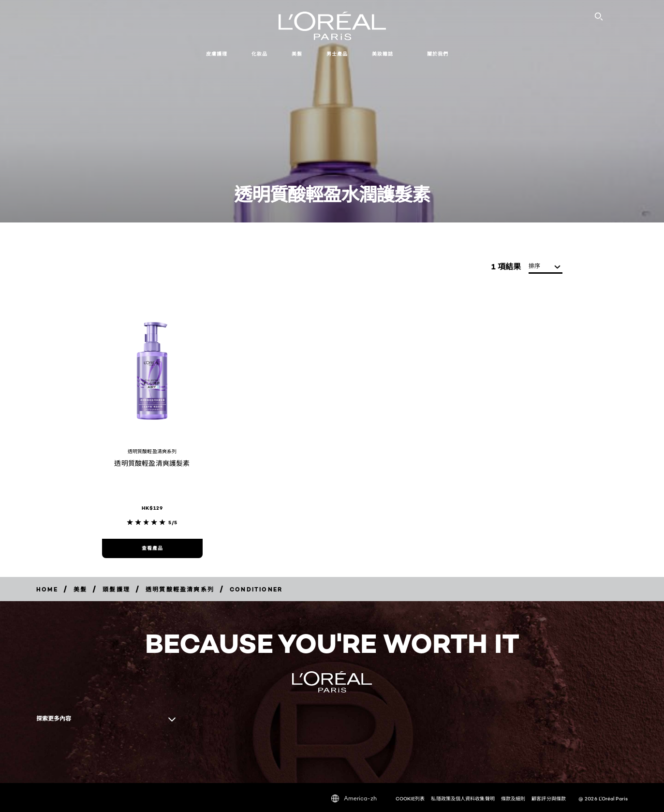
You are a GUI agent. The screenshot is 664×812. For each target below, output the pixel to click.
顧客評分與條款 (549, 798)
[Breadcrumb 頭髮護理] (116, 589)
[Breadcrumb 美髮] (80, 589)
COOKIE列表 (410, 798)
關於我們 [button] (438, 54)
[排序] (546, 267)
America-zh (354, 798)
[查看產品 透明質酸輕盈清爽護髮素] (152, 548)
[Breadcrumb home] (47, 589)
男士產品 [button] (337, 54)
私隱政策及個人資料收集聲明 (463, 798)
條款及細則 (513, 798)
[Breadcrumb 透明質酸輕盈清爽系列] (180, 589)
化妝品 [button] (259, 54)
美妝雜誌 (383, 54)
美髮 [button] (297, 54)
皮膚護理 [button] (217, 54)
